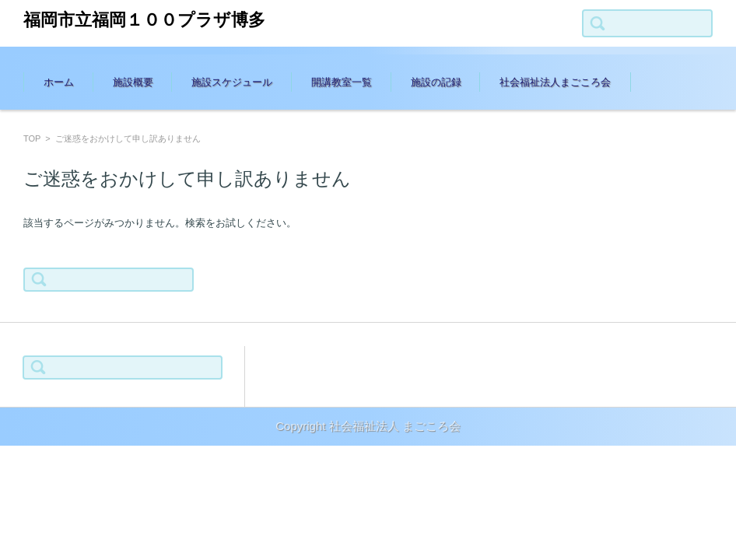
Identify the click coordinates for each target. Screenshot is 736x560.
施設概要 (133, 82)
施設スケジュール (232, 82)
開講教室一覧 (342, 82)
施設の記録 (436, 82)
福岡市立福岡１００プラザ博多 (144, 20)
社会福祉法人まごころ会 (555, 82)
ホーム (59, 82)
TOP (32, 138)
